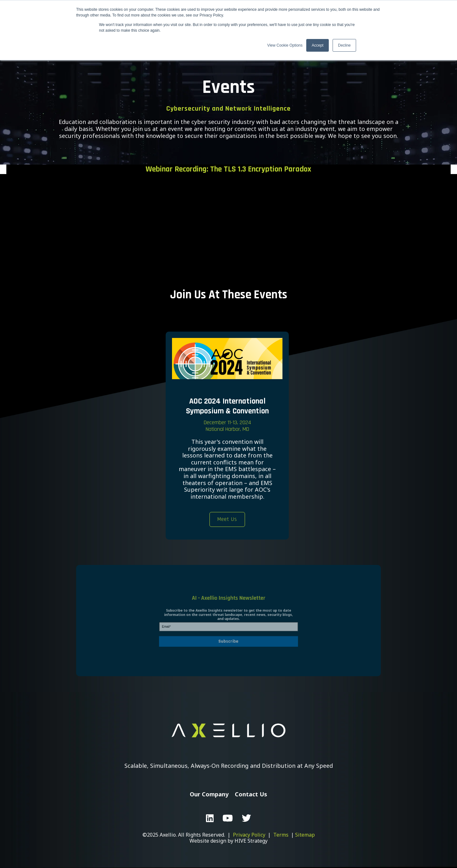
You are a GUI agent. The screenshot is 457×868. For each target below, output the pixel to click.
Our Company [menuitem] (209, 794)
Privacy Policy (249, 835)
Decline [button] (344, 45)
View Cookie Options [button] (285, 45)
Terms (281, 835)
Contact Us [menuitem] (251, 794)
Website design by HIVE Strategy (228, 841)
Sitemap (305, 835)
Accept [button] (318, 45)
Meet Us (227, 519)
